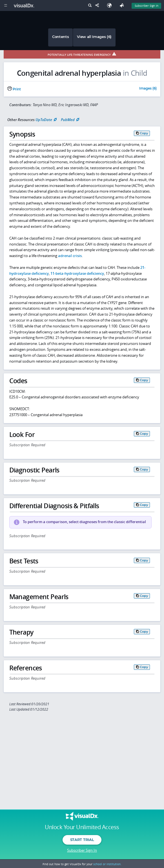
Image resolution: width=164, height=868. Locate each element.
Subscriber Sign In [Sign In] (147, 6)
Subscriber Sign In (82, 850)
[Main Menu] (5, 5)
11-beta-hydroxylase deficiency (77, 273)
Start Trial (82, 840)
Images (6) (148, 89)
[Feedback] (123, 5)
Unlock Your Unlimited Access (82, 827)
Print (14, 89)
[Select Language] (111, 5)
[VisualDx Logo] (25, 5)
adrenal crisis (70, 256)
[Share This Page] (98, 5)
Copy (144, 133)
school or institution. (107, 864)
